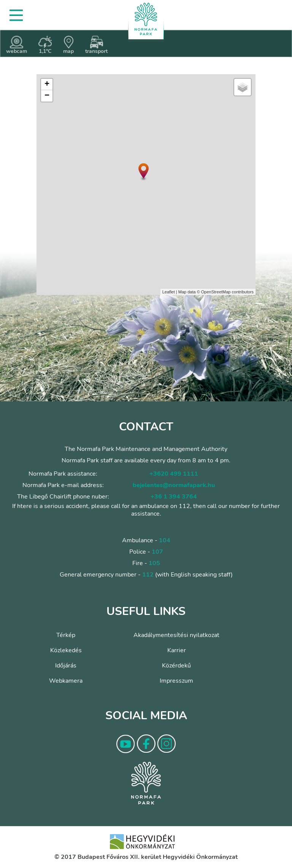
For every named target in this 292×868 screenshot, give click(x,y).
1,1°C (45, 45)
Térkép (66, 635)
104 (165, 540)
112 (148, 575)
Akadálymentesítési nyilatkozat (176, 635)
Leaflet (169, 292)
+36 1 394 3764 (174, 497)
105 (154, 563)
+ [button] (47, 84)
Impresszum (176, 681)
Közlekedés (66, 650)
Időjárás (66, 666)
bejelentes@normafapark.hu (174, 485)
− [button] (47, 96)
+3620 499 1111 (174, 474)
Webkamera (66, 681)
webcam (17, 45)
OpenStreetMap (216, 292)
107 (157, 552)
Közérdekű (176, 666)
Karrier (177, 650)
